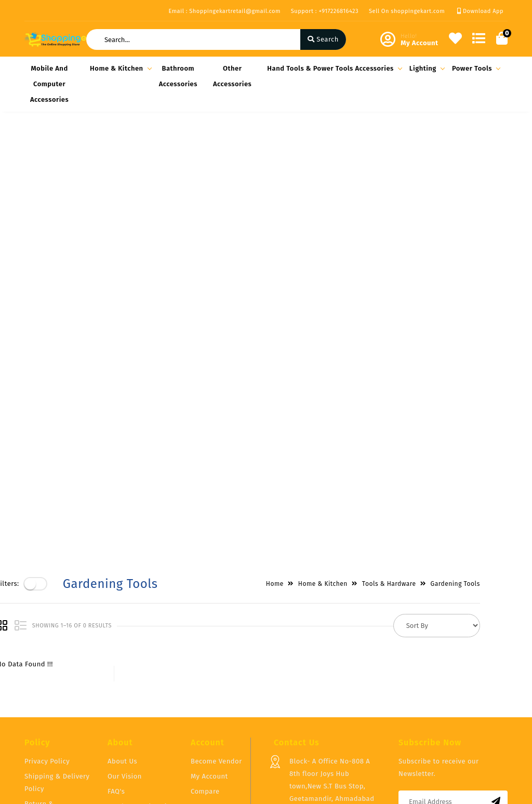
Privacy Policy (47, 645)
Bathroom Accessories (178, 76)
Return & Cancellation (45, 694)
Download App (480, 11)
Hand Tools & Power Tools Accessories (333, 68)
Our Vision (125, 660)
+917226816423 (312, 718)
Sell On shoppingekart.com (407, 11)
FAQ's (116, 675)
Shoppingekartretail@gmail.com (343, 740)
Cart (197, 690)
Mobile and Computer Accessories (49, 84)
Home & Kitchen (119, 68)
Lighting (425, 68)
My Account (209, 660)
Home (302, 146)
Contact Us (125, 705)
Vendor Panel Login (139, 690)
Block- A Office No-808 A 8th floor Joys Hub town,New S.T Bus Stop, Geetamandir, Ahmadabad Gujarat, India (332, 670)
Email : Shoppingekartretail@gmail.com (224, 11)
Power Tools (475, 68)
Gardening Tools (483, 146)
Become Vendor (216, 645)
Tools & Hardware (417, 146)
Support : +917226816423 (325, 11)
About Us (122, 645)
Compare (205, 675)
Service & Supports (56, 715)
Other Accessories (232, 76)
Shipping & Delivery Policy (57, 666)
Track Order (210, 705)
